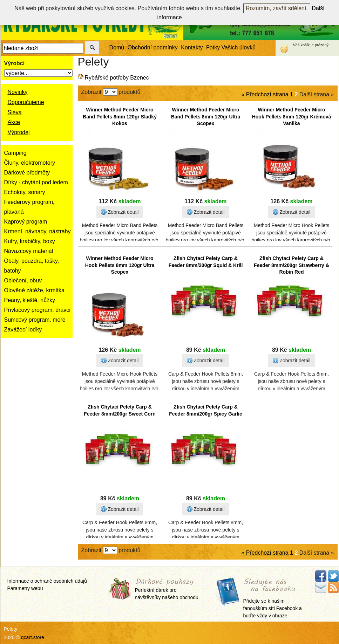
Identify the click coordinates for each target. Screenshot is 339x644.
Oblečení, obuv (23, 280)
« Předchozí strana (265, 94)
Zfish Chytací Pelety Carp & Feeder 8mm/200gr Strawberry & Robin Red (291, 265)
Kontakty (192, 47)
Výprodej (19, 132)
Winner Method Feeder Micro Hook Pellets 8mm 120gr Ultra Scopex (120, 265)
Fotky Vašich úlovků (231, 47)
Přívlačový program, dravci (37, 310)
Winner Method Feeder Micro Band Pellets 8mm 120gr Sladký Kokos (120, 117)
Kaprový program (26, 222)
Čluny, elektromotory (30, 163)
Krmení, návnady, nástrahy (38, 231)
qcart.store (33, 637)
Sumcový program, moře (35, 320)
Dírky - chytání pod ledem (36, 182)
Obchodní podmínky (153, 47)
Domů (117, 47)
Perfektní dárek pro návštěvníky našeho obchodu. (167, 590)
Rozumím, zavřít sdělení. (277, 8)
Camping (15, 153)
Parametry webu (25, 588)
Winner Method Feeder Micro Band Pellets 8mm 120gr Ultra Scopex (206, 117)
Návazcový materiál (29, 251)
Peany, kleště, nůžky (30, 300)
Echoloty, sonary (25, 192)
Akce (14, 122)
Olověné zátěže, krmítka (35, 290)
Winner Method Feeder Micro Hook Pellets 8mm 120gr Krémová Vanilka (292, 117)
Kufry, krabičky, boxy (30, 241)
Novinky (18, 92)
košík (305, 45)
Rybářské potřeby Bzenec (117, 78)
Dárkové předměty (27, 173)
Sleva (15, 112)
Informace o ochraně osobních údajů (47, 581)
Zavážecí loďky (23, 330)
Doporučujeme (26, 102)
